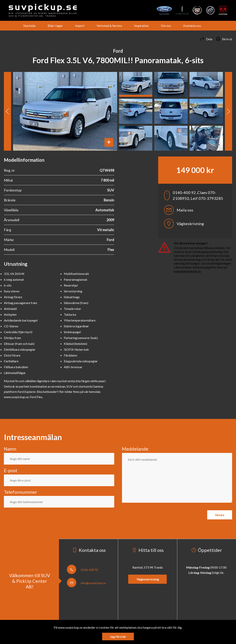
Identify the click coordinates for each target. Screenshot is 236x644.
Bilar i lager (55, 26)
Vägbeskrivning (184, 224)
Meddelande (135, 449)
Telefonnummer (21, 492)
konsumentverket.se (187, 271)
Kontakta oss (192, 26)
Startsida (29, 26)
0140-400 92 (83, 570)
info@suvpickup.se (86, 583)
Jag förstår (118, 637)
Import (80, 26)
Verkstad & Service (109, 26)
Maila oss (179, 210)
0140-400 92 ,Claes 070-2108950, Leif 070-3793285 (194, 195)
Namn (10, 449)
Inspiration (141, 26)
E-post (11, 470)
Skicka (220, 515)
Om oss (166, 26)
